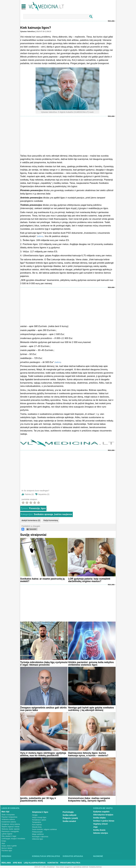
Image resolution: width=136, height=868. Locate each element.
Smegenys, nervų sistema (11, 824)
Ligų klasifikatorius (35, 863)
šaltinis (40, 236)
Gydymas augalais (101, 812)
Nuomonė (98, 856)
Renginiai (6, 856)
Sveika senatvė (69, 821)
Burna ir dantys (7, 848)
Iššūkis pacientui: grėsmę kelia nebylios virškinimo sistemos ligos (91, 664)
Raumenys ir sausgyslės (10, 831)
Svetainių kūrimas (95, 867)
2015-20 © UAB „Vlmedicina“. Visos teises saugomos (53, 867)
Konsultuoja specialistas (46, 856)
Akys (3, 843)
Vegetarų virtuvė (100, 824)
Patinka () (29, 494)
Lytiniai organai (7, 834)
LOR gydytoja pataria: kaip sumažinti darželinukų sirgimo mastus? (89, 580)
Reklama (111, 21)
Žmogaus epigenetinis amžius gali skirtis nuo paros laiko (43, 709)
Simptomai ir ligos (40, 812)
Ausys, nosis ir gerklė (9, 846)
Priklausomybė (37, 832)
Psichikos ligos (7, 851)
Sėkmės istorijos (101, 833)
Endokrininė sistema (9, 822)
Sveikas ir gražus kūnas (104, 821)
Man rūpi (5, 812)
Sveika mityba (99, 818)
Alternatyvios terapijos (103, 815)
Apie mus (17, 863)
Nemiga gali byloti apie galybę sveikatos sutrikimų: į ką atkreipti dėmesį (91, 709)
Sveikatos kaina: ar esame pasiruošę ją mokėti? (42, 580)
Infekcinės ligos (38, 839)
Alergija (35, 815)
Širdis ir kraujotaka (8, 815)
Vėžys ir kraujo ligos (39, 817)
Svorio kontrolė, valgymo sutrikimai (44, 829)
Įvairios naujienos (63, 514)
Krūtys (4, 841)
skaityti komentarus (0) (31, 520)
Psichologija (68, 812)
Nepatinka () (44, 494)
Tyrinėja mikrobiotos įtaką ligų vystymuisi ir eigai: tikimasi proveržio (44, 664)
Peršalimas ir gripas (39, 820)
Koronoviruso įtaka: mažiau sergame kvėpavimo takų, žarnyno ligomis (89, 799)
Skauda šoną (37, 827)
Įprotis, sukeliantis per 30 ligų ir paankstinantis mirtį (38, 799)
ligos (43, 508)
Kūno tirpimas (37, 825)
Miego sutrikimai (38, 834)
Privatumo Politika (70, 863)
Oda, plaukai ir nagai (9, 836)
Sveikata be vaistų (103, 808)
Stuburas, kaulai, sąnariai (11, 829)
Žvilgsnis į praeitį (70, 818)
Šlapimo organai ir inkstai (10, 827)
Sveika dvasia (99, 830)
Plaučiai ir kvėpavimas (9, 817)
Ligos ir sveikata (10, 808)
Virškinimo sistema (8, 819)
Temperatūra (37, 822)
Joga (95, 827)
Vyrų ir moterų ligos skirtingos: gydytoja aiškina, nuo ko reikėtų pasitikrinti (43, 754)
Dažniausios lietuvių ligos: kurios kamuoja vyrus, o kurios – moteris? (88, 754)
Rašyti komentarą (51, 520)
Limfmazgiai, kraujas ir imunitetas (13, 839)
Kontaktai (53, 863)
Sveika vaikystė (70, 815)
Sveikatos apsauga (43, 514)
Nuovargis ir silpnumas (40, 837)
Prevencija (34, 508)
